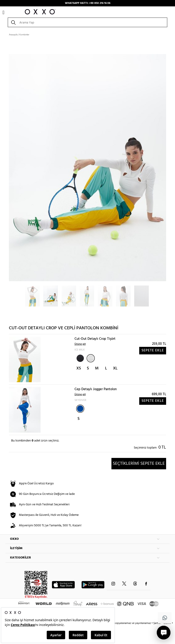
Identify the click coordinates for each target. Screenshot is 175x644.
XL (115, 368)
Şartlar (157, 623)
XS (79, 368)
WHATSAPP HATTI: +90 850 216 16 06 (88, 3)
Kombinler (24, 35)
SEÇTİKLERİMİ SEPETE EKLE (139, 464)
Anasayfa (13, 35)
